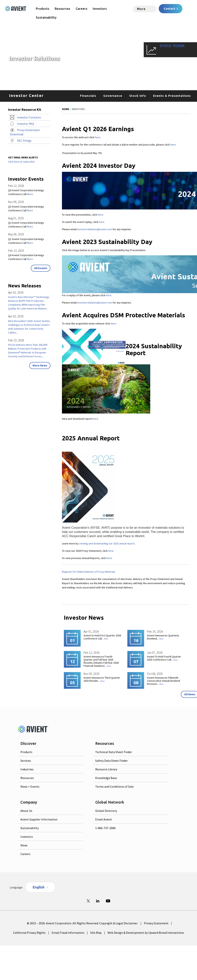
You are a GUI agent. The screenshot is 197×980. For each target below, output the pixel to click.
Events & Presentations (172, 96)
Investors (100, 9)
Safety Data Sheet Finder (111, 761)
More (106, 639)
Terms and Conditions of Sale (114, 786)
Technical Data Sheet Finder (114, 752)
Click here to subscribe (21, 162)
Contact (169, 9)
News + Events (30, 786)
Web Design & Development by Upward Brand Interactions (146, 933)
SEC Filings (24, 141)
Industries (27, 769)
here (98, 137)
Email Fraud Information (68, 933)
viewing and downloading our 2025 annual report (107, 543)
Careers (81, 9)
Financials (88, 96)
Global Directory (106, 811)
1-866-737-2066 (105, 828)
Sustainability (46, 17)
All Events (41, 268)
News (24, 845)
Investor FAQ (26, 124)
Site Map (96, 933)
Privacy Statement (156, 923)
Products (43, 9)
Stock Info (138, 96)
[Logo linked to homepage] (16, 9)
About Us (26, 811)
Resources (62, 9)
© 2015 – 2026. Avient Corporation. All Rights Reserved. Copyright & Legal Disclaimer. (82, 923)
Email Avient (104, 819)
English (39, 887)
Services (26, 761)
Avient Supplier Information (39, 819)
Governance (113, 96)
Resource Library (106, 769)
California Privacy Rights (29, 933)
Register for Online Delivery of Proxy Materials (89, 572)
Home (66, 109)
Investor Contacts (29, 117)
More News (40, 366)
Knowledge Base (106, 778)
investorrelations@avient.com (95, 229)
